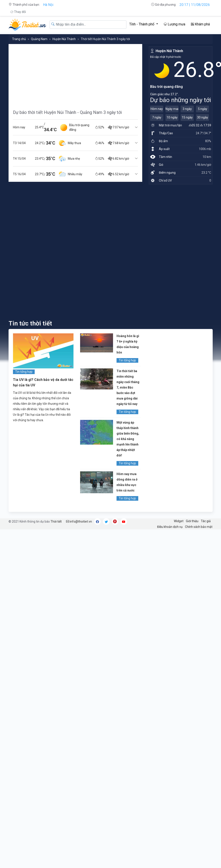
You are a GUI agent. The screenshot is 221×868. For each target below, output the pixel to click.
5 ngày (203, 109)
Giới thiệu (192, 521)
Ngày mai (172, 109)
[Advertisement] (58, 75)
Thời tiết (56, 522)
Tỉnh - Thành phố (142, 24)
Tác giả (206, 521)
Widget (179, 521)
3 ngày (187, 109)
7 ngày (157, 117)
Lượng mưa (174, 24)
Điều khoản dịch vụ (170, 527)
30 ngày (203, 117)
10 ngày (172, 117)
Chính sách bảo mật (199, 527)
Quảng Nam (39, 39)
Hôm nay (157, 109)
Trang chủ (19, 39)
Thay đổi (18, 12)
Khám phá (200, 24)
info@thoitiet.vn (79, 522)
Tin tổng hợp (24, 372)
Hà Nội (48, 5)
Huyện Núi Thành (64, 39)
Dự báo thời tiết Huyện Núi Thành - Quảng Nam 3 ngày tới (67, 112)
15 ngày (187, 117)
